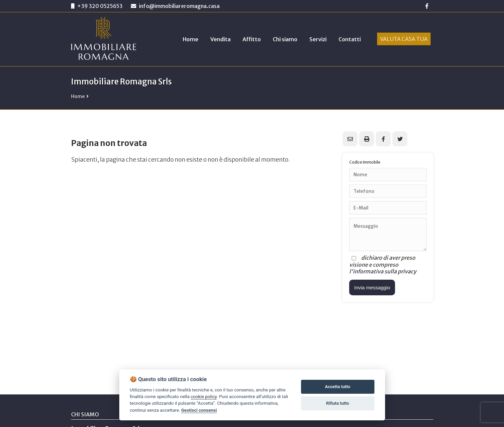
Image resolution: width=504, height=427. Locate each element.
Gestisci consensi (199, 410)
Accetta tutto (338, 387)
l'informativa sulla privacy (383, 271)
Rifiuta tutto (337, 403)
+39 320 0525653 (100, 6)
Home (78, 96)
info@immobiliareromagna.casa (175, 6)
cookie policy (204, 396)
